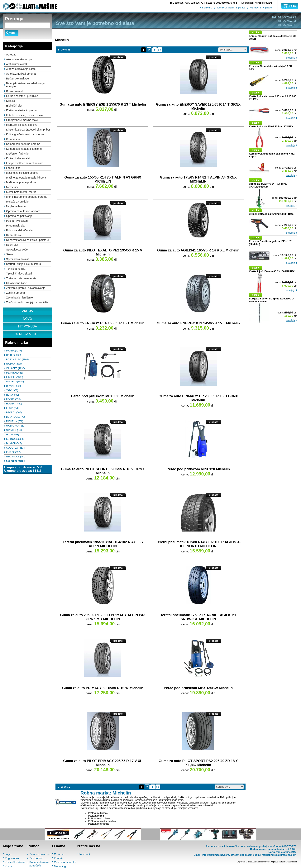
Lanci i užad (13, 168)
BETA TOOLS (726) (16, 417)
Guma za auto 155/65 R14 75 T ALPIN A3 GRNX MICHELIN (103, 179)
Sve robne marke (15, 461)
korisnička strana (225, 8)
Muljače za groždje (17, 202)
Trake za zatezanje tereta (21, 278)
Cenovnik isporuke (65, 862)
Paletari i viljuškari (17, 221)
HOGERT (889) (14, 404)
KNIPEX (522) (13, 452)
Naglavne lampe (16, 206)
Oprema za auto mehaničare (23, 211)
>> (160, 50)
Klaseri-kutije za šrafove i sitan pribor (28, 130)
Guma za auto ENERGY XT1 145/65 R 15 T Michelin (198, 323)
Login (8, 854)
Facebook (84, 854)
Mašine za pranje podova (21, 182)
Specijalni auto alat (17, 259)
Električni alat (14, 106)
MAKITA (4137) (14, 351)
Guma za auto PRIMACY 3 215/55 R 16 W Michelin (103, 688)
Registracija (12, 858)
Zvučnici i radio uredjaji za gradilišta (27, 302)
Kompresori (13, 139)
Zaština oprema (15, 293)
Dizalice (11, 101)
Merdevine (12, 187)
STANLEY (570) (14, 430)
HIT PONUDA (27, 326)
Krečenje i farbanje (17, 154)
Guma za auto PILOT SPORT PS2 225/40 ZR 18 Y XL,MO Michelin (198, 763)
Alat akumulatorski (17, 64)
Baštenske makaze (17, 79)
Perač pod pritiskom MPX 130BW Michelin (198, 688)
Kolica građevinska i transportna (25, 134)
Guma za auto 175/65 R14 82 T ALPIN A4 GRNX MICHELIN (198, 179)
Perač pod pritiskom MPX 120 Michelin (198, 469)
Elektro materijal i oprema (21, 110)
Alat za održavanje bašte (21, 69)
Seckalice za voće (17, 250)
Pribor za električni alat (20, 230)
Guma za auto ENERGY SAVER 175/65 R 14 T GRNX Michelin (198, 106)
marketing (207, 8)
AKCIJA (27, 311)
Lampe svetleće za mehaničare (25, 163)
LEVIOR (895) (13, 399)
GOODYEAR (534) (16, 448)
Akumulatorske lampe (19, 59)
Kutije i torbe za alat (18, 158)
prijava (268, 8)
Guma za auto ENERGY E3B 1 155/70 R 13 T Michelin (103, 104)
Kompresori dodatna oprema (23, 144)
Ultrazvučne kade (17, 283)
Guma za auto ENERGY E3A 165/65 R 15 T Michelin (103, 323)
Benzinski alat (14, 91)
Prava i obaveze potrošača (39, 864)
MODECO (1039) (15, 382)
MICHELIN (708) (15, 421)
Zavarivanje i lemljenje (19, 298)
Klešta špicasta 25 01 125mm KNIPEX (271, 126)
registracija (255, 8)
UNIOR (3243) (14, 355)
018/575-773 (179, 3)
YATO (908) (12, 390)
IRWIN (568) (12, 435)
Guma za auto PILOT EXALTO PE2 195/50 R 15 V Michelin (103, 252)
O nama (59, 854)
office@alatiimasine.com (245, 855)
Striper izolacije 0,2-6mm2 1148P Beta (271, 214)
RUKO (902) (12, 395)
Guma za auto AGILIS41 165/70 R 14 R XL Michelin (198, 250)
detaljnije (291, 58)
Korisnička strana (15, 862)
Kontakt (58, 858)
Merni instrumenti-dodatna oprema (27, 197)
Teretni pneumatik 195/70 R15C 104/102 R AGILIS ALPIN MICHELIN (103, 544)
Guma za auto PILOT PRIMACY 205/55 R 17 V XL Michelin (103, 763)
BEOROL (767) (14, 413)
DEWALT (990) (14, 386)
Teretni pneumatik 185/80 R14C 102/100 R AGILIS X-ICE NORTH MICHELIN (198, 544)
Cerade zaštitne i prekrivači (22, 96)
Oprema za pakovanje (19, 216)
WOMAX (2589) (14, 364)
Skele (10, 254)
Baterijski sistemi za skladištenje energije (25, 85)
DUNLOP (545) (14, 443)
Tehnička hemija (16, 269)
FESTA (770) (13, 408)
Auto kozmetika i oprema (21, 74)
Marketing (60, 866)
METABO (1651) (15, 373)
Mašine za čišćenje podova (22, 173)
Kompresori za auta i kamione (24, 149)
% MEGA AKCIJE (27, 334)
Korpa (8, 866)
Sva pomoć (36, 858)
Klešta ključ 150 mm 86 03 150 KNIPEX (272, 271)
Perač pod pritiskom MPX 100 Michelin (103, 396)
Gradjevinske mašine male (22, 120)
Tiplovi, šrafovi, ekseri (19, 274)
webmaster (292, 862)
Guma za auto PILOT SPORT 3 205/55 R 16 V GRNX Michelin (103, 471)
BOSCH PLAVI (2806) (17, 360)
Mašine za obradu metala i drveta (26, 178)
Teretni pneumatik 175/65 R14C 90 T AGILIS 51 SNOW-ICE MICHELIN (198, 617)
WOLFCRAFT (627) (16, 426)
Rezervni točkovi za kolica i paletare (28, 240)
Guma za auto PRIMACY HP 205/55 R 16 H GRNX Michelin (198, 398)
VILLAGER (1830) (15, 368)
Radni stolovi (14, 235)
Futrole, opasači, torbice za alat (25, 115)
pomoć (241, 8)
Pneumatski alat (16, 226)
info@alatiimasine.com (215, 855)
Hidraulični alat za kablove (22, 125)
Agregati (11, 55)
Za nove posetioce (40, 854)
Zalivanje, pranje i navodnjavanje (26, 288)
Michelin (62, 40)
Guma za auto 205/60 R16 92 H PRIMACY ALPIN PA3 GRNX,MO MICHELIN (103, 617)
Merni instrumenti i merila (21, 192)
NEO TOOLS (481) (16, 457)
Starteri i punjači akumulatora (24, 264)
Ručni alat (12, 245)
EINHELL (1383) (15, 377)
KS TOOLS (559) (15, 439)
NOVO (28, 319)
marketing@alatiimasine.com (279, 855)
